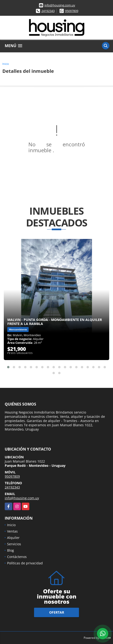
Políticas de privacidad (25, 563)
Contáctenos (17, 557)
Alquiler (13, 538)
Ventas (12, 531)
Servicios (14, 544)
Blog (11, 550)
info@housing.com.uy (60, 5)
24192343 (48, 11)
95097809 (72, 11)
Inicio (6, 64)
